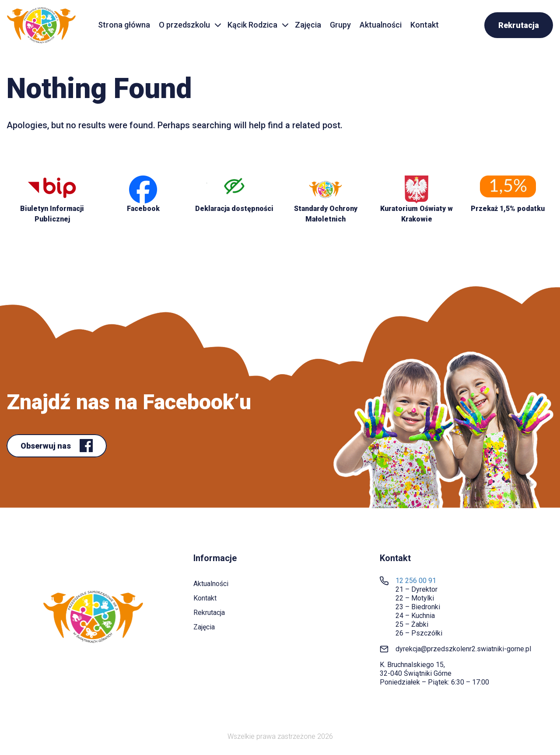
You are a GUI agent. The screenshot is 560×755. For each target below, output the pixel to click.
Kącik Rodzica (252, 25)
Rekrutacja (519, 25)
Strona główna (124, 25)
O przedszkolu (184, 25)
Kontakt (425, 25)
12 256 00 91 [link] (416, 581)
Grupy (340, 25)
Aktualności (381, 25)
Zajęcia (308, 25)
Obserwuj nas (47, 446)
